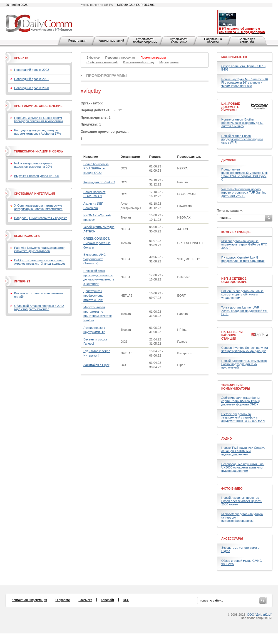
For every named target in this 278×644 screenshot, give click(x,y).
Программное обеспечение (38, 106)
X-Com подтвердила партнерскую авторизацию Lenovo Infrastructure (38, 207)
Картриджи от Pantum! (99, 182)
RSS (126, 600)
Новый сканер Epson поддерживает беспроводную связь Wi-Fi (242, 139)
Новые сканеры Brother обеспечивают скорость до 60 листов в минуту (242, 123)
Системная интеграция (34, 194)
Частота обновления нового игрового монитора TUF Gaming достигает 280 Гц (244, 192)
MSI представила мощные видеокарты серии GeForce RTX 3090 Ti (244, 244)
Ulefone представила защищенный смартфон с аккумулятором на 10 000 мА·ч (243, 417)
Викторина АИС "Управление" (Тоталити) (95, 259)
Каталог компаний (111, 41)
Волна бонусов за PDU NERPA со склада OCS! (96, 168)
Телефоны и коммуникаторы (236, 387)
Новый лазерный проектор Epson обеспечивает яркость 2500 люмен (242, 501)
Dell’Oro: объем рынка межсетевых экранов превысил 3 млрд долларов (40, 262)
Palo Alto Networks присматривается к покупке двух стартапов (40, 249)
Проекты (22, 58)
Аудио (227, 438)
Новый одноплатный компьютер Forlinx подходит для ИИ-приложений (244, 364)
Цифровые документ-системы (231, 107)
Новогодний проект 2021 (32, 79)
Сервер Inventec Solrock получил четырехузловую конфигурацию (245, 349)
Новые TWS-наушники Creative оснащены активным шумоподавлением (243, 451)
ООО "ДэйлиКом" (259, 615)
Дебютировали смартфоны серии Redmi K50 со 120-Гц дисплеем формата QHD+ (241, 401)
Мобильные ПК (234, 57)
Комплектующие (236, 232)
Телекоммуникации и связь (38, 151)
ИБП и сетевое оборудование (234, 280)
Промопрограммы (106, 76)
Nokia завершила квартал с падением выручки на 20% (33, 165)
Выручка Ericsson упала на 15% (37, 176)
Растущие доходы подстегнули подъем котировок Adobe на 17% (38, 132)
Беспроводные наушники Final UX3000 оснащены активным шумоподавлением (243, 467)
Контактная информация (29, 600)
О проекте (63, 600)
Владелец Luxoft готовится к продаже (41, 218)
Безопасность (27, 236)
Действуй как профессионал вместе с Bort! (94, 295)
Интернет (22, 281)
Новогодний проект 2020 (32, 88)
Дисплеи (229, 160)
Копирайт (108, 600)
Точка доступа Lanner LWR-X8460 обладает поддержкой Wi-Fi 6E (245, 311)
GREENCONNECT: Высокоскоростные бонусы (97, 243)
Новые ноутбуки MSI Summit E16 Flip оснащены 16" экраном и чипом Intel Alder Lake (245, 82)
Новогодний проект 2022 (32, 70)
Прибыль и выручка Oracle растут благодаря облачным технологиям (39, 119)
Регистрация (77, 41)
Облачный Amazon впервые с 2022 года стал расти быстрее (39, 307)
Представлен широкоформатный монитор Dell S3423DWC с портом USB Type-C (244, 174)
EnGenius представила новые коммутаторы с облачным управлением (242, 294)
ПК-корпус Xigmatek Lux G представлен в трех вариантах (243, 259)
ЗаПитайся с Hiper (96, 365)
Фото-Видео (232, 488)
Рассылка (85, 600)
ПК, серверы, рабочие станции (232, 335)
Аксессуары (232, 538)
